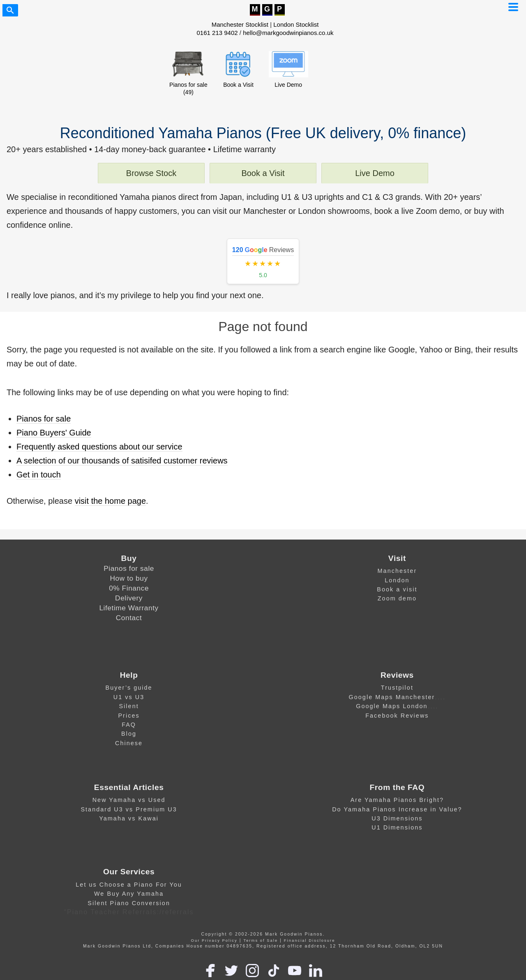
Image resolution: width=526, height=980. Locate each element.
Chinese (129, 743)
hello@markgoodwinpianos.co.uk (288, 33)
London (397, 580)
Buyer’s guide (129, 688)
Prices (129, 716)
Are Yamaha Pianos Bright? (397, 800)
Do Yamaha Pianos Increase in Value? (397, 809)
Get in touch (39, 475)
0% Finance (129, 588)
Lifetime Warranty (129, 608)
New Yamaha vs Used (129, 800)
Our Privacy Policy (214, 941)
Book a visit (397, 589)
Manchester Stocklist (240, 24)
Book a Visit (263, 173)
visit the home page (110, 501)
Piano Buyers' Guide (54, 433)
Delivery (129, 598)
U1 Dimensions (397, 827)
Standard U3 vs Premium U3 (129, 809)
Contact (129, 618)
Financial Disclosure (310, 941)
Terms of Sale (261, 941)
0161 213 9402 (217, 33)
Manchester (397, 571)
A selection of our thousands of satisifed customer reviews (122, 461)
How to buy (129, 578)
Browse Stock (151, 173)
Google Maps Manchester (392, 697)
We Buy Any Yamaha (129, 894)
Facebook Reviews (397, 716)
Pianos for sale (44, 419)
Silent (129, 706)
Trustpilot (397, 688)
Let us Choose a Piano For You (129, 885)
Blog (129, 734)
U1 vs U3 (129, 697)
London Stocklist (296, 24)
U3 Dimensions (397, 818)
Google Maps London (392, 706)
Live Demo (375, 173)
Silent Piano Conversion (129, 903)
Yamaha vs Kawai (129, 818)
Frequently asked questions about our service (99, 447)
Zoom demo (397, 598)
